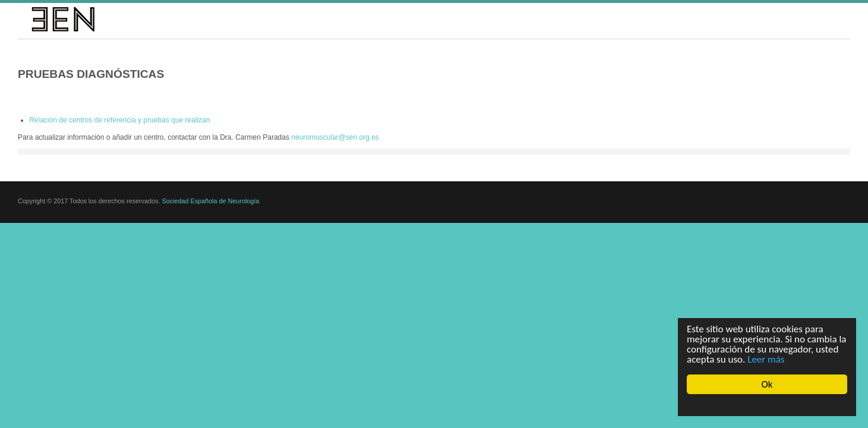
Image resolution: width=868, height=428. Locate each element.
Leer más (766, 359)
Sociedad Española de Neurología (210, 207)
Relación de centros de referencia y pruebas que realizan (119, 120)
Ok (767, 384)
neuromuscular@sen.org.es (335, 137)
